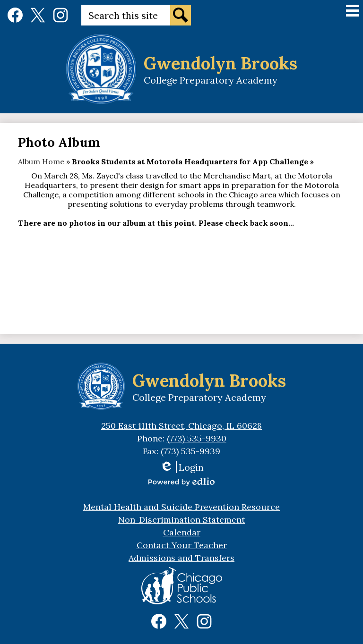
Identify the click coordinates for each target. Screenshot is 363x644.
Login (182, 467)
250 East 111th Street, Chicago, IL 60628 (181, 426)
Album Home (41, 161)
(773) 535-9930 (197, 438)
